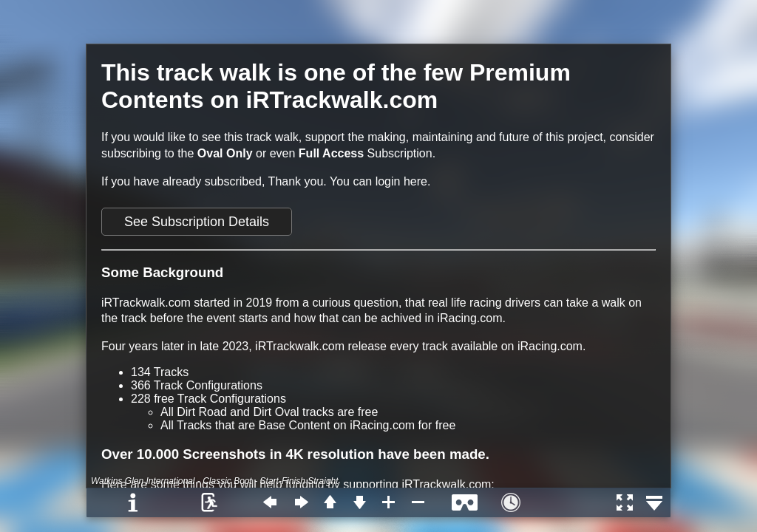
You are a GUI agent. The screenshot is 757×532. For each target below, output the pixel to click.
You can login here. (380, 181)
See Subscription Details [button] (197, 222)
